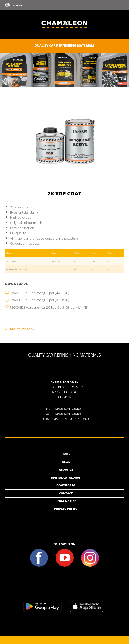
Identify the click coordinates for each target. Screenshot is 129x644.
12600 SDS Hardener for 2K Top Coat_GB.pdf (49, 307)
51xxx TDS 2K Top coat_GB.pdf (39, 300)
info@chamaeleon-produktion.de (64, 419)
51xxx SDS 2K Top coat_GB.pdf (39, 293)
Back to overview (22, 329)
